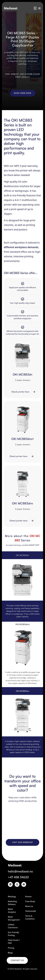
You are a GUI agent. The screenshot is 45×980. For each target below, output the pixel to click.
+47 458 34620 (18, 877)
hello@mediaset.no (20, 871)
